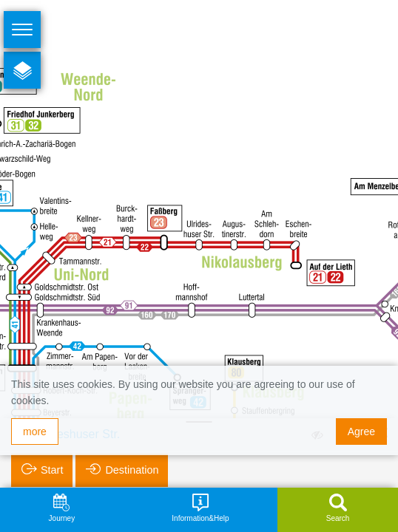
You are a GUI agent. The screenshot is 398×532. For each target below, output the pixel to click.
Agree (361, 432)
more (35, 432)
